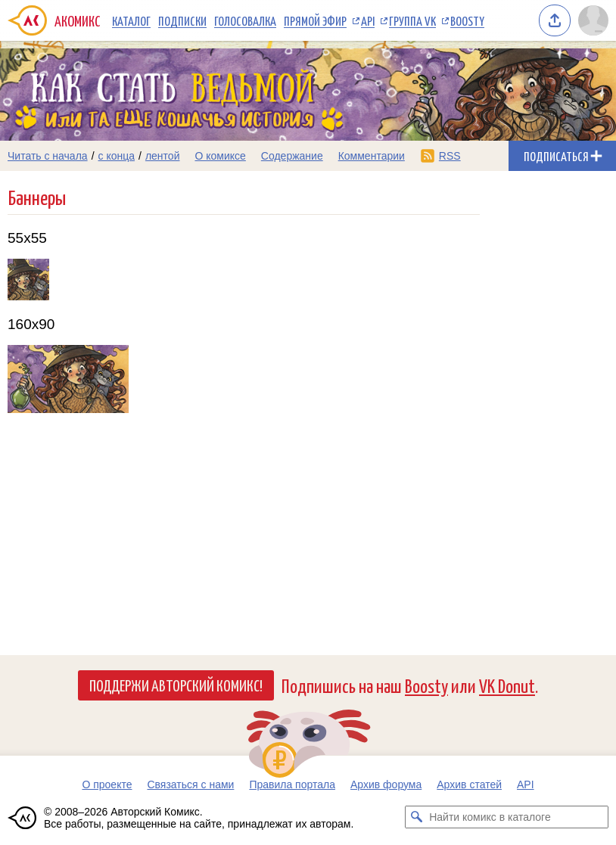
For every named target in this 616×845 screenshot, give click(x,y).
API (368, 20)
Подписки (182, 20)
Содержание (292, 156)
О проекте (107, 784)
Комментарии (372, 156)
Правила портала (292, 784)
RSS (450, 156)
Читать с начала (48, 156)
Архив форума (386, 784)
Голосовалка (245, 20)
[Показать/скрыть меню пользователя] (593, 20)
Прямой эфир (315, 20)
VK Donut (507, 685)
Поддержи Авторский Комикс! (176, 685)
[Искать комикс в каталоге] (416, 817)
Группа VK (412, 20)
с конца (117, 156)
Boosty (467, 20)
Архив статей (469, 784)
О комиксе (220, 156)
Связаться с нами (190, 784)
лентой (163, 156)
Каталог (131, 20)
